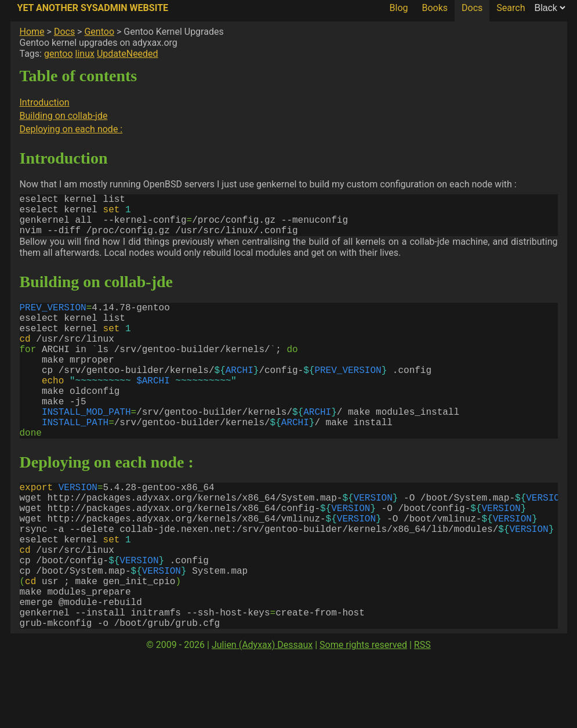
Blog (399, 8)
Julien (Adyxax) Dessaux (262, 717)
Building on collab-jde (64, 116)
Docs (472, 8)
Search (511, 8)
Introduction (45, 102)
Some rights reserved (363, 717)
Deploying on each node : (71, 129)
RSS (422, 717)
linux (85, 54)
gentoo (59, 54)
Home (32, 32)
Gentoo (99, 32)
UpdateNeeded (128, 54)
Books (435, 8)
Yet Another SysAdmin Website (93, 8)
